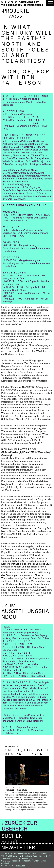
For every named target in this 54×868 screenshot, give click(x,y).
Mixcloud (5, 863)
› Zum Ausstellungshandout (25, 610)
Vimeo (43, 860)
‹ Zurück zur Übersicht (19, 825)
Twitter (35, 860)
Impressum (20, 865)
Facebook (16, 860)
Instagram (26, 860)
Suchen (12, 835)
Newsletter (18, 846)
